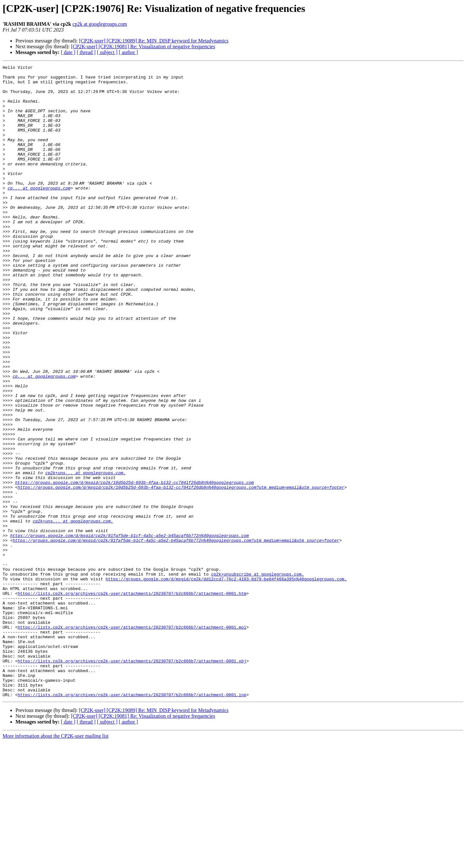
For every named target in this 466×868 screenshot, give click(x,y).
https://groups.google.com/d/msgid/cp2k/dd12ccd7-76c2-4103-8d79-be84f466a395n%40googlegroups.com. (226, 682)
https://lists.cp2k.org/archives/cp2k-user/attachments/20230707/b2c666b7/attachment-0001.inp (132, 821)
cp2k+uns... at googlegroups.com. (86, 555)
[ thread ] (86, 52)
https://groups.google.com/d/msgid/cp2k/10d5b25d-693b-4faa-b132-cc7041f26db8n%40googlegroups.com (134, 566)
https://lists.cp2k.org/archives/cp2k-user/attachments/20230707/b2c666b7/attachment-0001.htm (132, 699)
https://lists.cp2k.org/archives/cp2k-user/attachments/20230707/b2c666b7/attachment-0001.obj (132, 780)
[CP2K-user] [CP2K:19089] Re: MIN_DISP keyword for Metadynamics (154, 41)
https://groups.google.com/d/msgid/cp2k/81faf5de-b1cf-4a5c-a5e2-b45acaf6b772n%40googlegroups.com (129, 630)
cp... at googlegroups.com (39, 213)
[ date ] (68, 52)
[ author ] (128, 52)
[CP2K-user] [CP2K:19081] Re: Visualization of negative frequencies (143, 46)
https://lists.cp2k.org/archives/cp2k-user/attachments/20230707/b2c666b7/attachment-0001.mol (132, 740)
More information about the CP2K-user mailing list (56, 862)
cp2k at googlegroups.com (100, 24)
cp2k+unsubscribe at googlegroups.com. (257, 676)
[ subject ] (107, 52)
